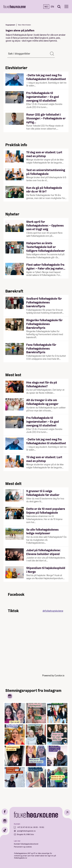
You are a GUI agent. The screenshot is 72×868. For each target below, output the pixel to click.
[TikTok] (5, 830)
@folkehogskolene (53, 611)
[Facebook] (5, 812)
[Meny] (66, 7)
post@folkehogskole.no (26, 831)
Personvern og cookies (23, 847)
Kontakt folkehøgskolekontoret (26, 844)
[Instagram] (5, 821)
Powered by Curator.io (53, 676)
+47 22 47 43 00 (24, 827)
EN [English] (52, 7)
